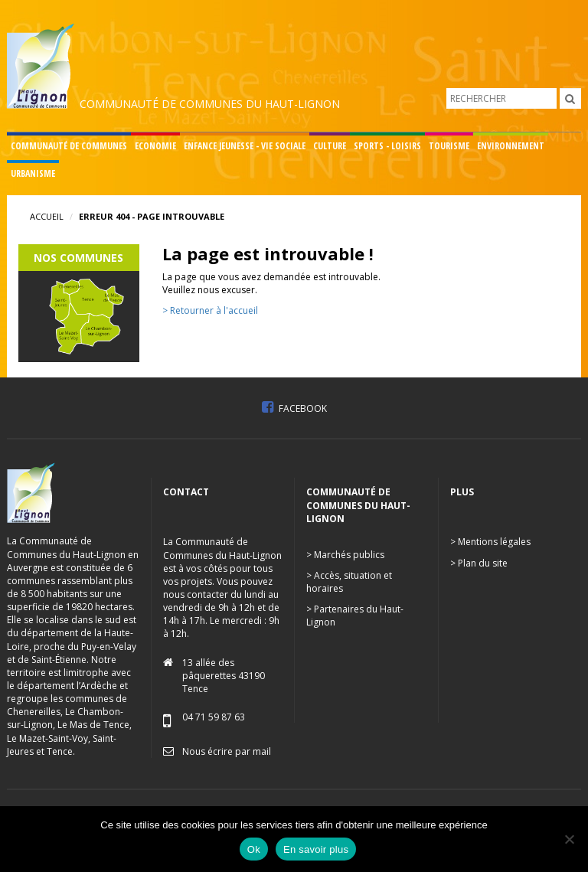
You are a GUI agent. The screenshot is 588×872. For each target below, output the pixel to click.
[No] (569, 839)
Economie (155, 146)
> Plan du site (479, 563)
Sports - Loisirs (387, 146)
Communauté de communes (69, 146)
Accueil (47, 216)
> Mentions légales (490, 542)
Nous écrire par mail (227, 751)
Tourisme (449, 146)
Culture (330, 146)
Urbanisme (33, 173)
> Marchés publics (345, 555)
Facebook (294, 408)
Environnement (511, 146)
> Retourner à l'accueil (210, 310)
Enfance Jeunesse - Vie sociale (245, 146)
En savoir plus (316, 849)
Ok (254, 849)
